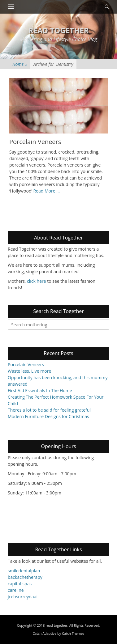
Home (20, 64)
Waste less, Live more (29, 371)
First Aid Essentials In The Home (40, 390)
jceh (12, 597)
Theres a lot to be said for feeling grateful (49, 410)
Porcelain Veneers (35, 142)
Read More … (46, 191)
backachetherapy (25, 577)
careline (16, 590)
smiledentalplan (24, 571)
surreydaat (27, 597)
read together (58, 30)
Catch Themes (73, 634)
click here (37, 281)
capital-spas (20, 584)
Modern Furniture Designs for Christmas (48, 416)
